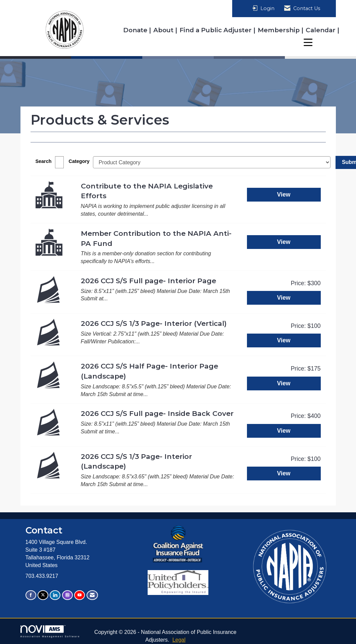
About (164, 30)
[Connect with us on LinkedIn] (55, 595)
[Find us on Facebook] (31, 595)
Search (44, 161)
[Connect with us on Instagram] (67, 595)
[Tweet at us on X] (43, 595)
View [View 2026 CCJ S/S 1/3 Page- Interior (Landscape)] (284, 473)
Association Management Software (50, 631)
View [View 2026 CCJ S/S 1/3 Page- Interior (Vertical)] (284, 340)
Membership (279, 30)
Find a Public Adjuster (216, 30)
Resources (319, 42)
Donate (136, 30)
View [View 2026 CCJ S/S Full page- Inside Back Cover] (284, 431)
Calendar (321, 30)
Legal (179, 640)
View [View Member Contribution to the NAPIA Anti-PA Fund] (284, 242)
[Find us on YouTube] (80, 595)
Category (79, 161)
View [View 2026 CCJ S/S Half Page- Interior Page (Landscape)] (284, 383)
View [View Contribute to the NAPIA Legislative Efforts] (284, 195)
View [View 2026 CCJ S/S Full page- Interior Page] (284, 298)
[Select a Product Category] (212, 162)
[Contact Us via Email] (92, 595)
